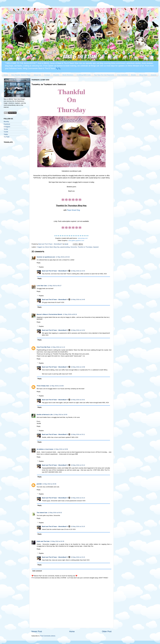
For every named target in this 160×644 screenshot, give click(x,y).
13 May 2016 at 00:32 (55, 513)
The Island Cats (42, 513)
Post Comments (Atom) (48, 636)
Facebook (7, 124)
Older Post (107, 631)
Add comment (37, 571)
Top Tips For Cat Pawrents (104, 75)
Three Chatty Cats (43, 386)
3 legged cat (41, 247)
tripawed (96, 247)
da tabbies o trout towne (45, 449)
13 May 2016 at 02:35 (57, 541)
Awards (154, 75)
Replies (41, 267)
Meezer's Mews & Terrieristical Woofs (49, 314)
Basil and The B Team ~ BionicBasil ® (55, 271)
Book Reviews (68, 75)
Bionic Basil (49, 247)
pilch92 (39, 484)
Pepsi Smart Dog (73, 210)
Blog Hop (57, 247)
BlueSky (6, 121)
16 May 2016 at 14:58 (78, 367)
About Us (37, 75)
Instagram (7, 127)
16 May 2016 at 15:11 (78, 434)
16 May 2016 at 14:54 (78, 330)
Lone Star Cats (42, 286)
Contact (47, 75)
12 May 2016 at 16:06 (57, 386)
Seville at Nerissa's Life (45, 415)
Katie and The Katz (43, 541)
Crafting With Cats (84, 75)
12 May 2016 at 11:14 (58, 347)
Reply (39, 263)
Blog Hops (143, 75)
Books (134, 75)
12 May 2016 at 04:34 (63, 257)
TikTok (6, 129)
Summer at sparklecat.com (46, 257)
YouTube (7, 137)
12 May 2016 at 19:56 (61, 449)
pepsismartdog (65, 247)
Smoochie (74, 247)
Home (6, 75)
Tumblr (6, 132)
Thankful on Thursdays (85, 247)
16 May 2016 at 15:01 (78, 400)
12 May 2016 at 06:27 (54, 286)
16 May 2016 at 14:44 (78, 271)
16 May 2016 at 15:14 (78, 498)
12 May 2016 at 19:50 (60, 415)
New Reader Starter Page (21, 75)
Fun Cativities (123, 75)
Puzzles (56, 75)
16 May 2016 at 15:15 (78, 526)
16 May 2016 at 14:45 (78, 299)
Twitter (6, 134)
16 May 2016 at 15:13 (78, 465)
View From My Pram (44, 347)
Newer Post (37, 631)
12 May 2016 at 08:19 (70, 314)
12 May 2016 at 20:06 (49, 484)
